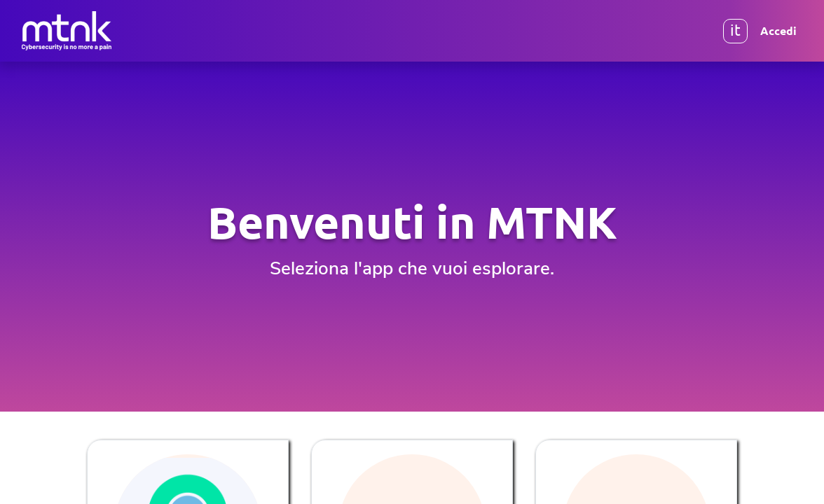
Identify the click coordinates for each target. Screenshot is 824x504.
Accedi (778, 31)
